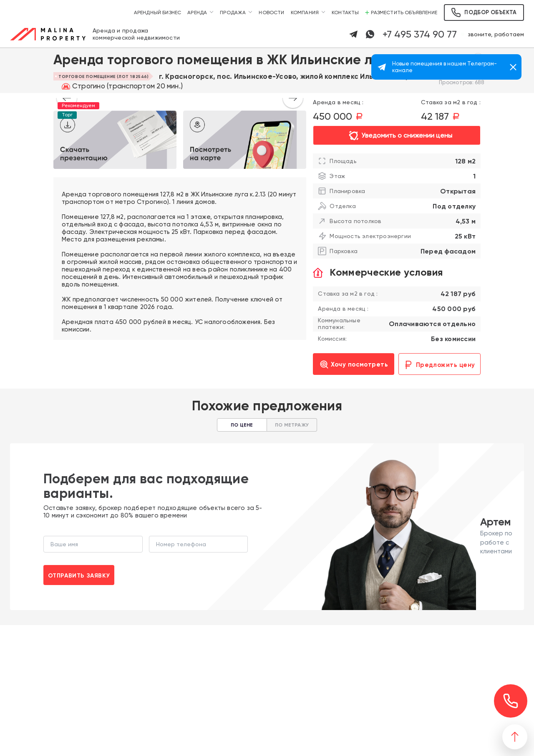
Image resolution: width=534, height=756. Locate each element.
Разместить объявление (401, 13)
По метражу (292, 425)
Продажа (233, 13)
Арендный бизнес (158, 13)
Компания (305, 13)
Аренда (197, 13)
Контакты (345, 13)
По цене (242, 425)
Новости (271, 13)
